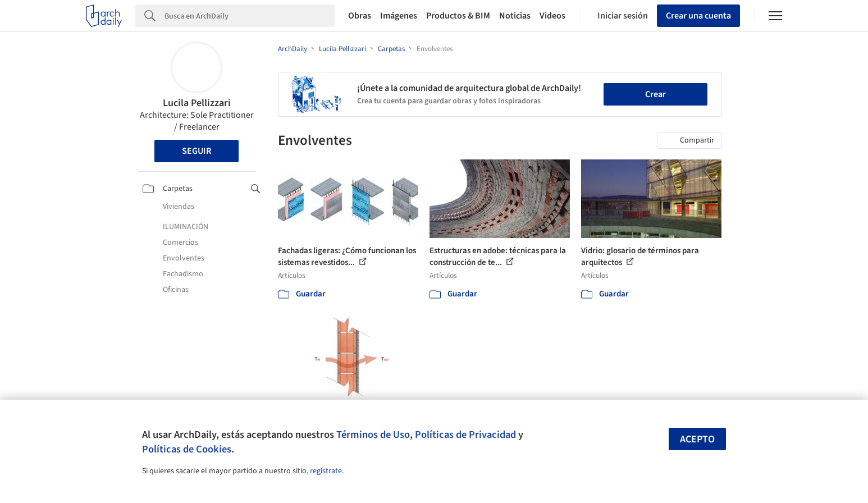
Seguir (197, 151)
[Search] (250, 16)
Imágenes (399, 16)
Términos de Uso (373, 435)
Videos (552, 16)
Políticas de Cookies (187, 449)
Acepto (697, 439)
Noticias (515, 16)
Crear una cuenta (698, 16)
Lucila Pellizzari (197, 103)
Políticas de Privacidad (465, 435)
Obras (360, 16)
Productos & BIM (458, 16)
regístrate (326, 471)
